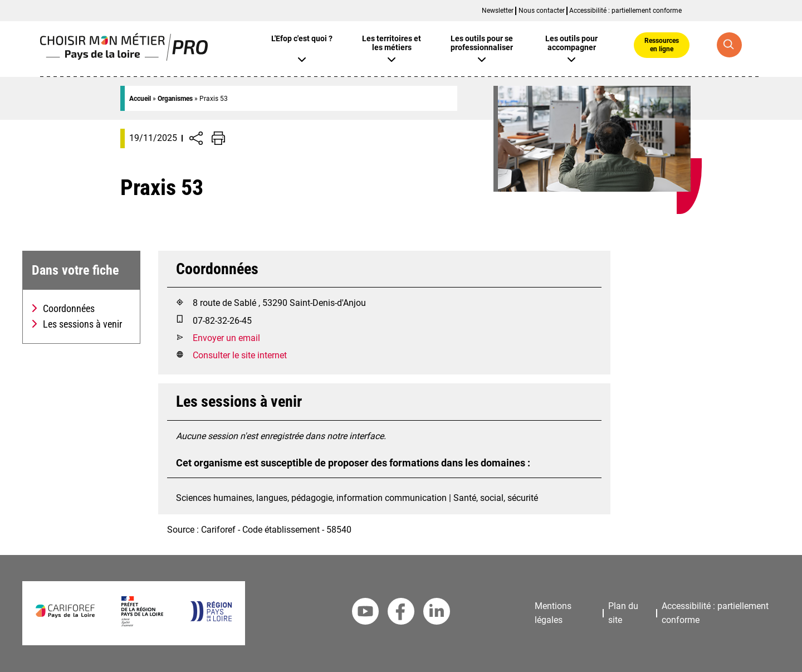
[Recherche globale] (729, 45)
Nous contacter (542, 11)
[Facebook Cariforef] (401, 613)
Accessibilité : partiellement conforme (625, 11)
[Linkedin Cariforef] (437, 613)
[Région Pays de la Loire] (211, 618)
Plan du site (623, 613)
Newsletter (498, 11)
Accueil (140, 99)
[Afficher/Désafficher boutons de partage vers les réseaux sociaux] (196, 138)
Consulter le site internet (240, 355)
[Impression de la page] (218, 138)
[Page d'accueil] (124, 58)
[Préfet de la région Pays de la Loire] (142, 623)
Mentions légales (553, 613)
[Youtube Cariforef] (365, 613)
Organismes (175, 99)
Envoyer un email (226, 338)
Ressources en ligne (662, 45)
